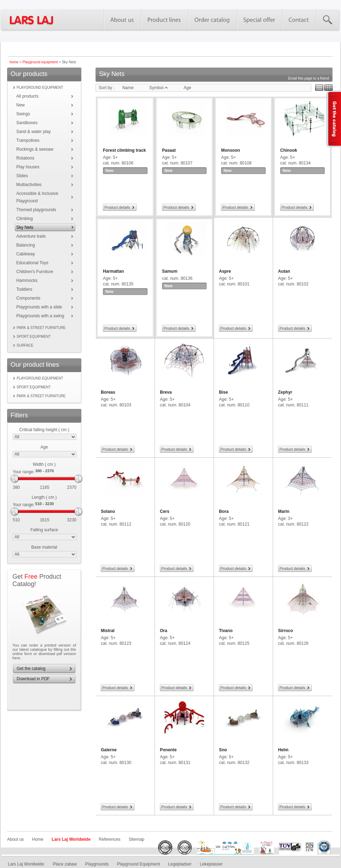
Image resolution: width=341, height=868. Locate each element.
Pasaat (169, 150)
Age (44, 447)
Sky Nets (25, 227)
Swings (23, 114)
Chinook (289, 150)
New (21, 105)
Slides (22, 176)
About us (15, 839)
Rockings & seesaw (35, 149)
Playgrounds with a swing (40, 316)
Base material (44, 547)
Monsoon (230, 150)
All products (27, 96)
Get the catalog (31, 669)
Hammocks (27, 280)
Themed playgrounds (36, 210)
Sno (223, 750)
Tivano (226, 631)
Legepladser (180, 864)
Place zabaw (65, 864)
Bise (223, 392)
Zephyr (285, 392)
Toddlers (24, 289)
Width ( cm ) (44, 464)
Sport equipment (34, 337)
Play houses (28, 167)
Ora (164, 631)
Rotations (25, 158)
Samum (170, 271)
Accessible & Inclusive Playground (37, 197)
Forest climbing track (124, 150)
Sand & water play (33, 132)
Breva (166, 392)
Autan (284, 271)
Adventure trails (31, 236)
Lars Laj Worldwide (71, 839)
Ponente (168, 750)
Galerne (109, 750)
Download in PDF (33, 679)
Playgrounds (97, 864)
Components (28, 298)
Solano (108, 511)
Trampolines (28, 140)
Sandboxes (27, 123)
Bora (224, 511)
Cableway (26, 254)
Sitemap (137, 839)
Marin (284, 511)
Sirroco (285, 631)
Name (128, 88)
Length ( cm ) (44, 497)
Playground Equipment (138, 864)
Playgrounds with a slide (39, 307)
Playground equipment (40, 62)
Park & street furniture (41, 328)
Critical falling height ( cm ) (44, 430)
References (109, 839)
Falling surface (44, 530)
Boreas (108, 392)
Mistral (108, 631)
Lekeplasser (211, 864)
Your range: (24, 472)
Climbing (25, 219)
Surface (25, 345)
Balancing (26, 245)
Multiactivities (29, 185)
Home (38, 839)
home (14, 62)
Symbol (159, 88)
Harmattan (113, 271)
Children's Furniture (35, 272)
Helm (283, 750)
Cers (165, 511)
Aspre (225, 271)
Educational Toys (32, 263)
